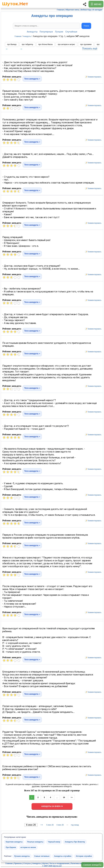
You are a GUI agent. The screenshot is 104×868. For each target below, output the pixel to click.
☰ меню (96, 4)
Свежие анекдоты (92, 865)
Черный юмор (54, 842)
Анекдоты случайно (63, 856)
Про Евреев (11, 847)
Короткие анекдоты (14, 842)
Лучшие (59, 32)
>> (71, 797)
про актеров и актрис (66, 44)
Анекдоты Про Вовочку (75, 842)
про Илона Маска (45, 44)
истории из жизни (28, 847)
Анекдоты (32, 32)
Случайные (71, 32)
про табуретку (27, 44)
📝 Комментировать (92, 77)
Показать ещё (90, 48)
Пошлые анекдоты (35, 842)
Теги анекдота (32, 79)
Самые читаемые (42, 856)
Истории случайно (84, 856)
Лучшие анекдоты (22, 856)
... (57, 797)
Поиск (86, 26)
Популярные (46, 32)
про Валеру (12, 44)
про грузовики (86, 44)
